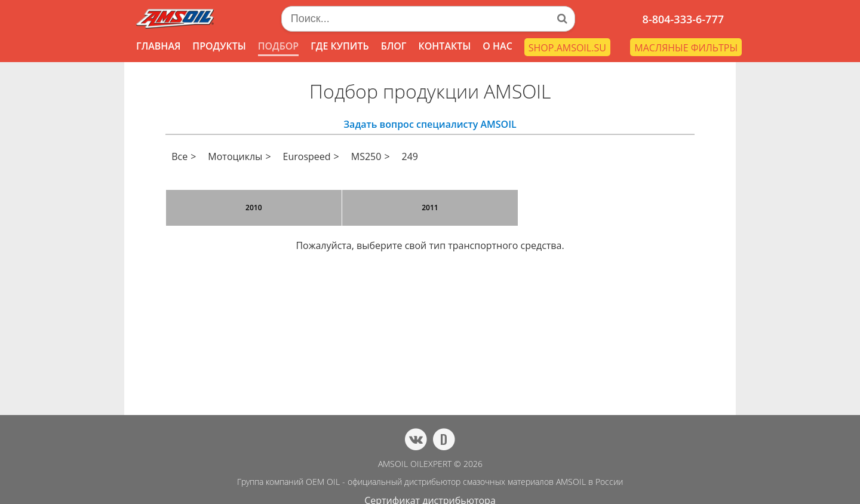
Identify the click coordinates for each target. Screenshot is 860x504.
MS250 (366, 156)
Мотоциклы (235, 156)
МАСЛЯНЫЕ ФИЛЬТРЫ (686, 48)
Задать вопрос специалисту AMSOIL (430, 124)
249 (410, 156)
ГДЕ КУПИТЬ (340, 46)
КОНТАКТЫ (444, 46)
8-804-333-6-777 (683, 19)
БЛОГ (394, 46)
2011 (430, 208)
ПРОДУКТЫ (219, 46)
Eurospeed (307, 156)
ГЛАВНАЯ (158, 46)
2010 (254, 208)
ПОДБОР (278, 46)
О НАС (497, 46)
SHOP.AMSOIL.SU (567, 48)
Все (179, 156)
